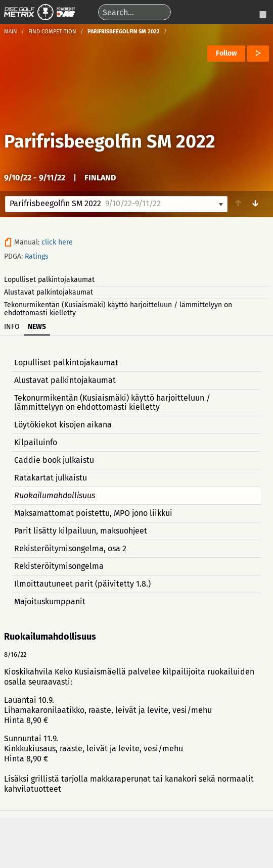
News (37, 327)
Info (12, 327)
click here (57, 242)
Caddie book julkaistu (54, 460)
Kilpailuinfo (36, 442)
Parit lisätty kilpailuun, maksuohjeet (81, 531)
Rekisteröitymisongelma (59, 566)
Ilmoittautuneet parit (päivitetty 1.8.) (82, 584)
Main (11, 32)
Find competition (52, 32)
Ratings (37, 256)
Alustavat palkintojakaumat (49, 292)
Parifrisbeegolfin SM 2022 (110, 141)
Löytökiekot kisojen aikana (63, 425)
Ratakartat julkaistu (51, 478)
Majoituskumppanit (50, 601)
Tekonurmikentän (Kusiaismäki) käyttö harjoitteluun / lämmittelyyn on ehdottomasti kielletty (118, 309)
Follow (226, 53)
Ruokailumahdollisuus (55, 495)
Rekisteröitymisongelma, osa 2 (70, 548)
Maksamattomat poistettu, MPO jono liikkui (93, 513)
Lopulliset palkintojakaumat (49, 280)
